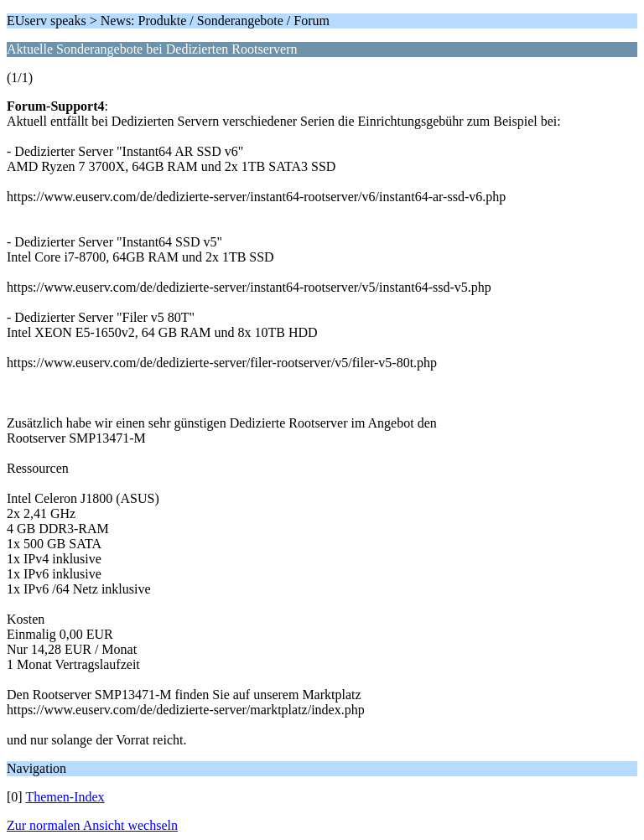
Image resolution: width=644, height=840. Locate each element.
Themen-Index (65, 797)
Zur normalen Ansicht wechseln (92, 825)
